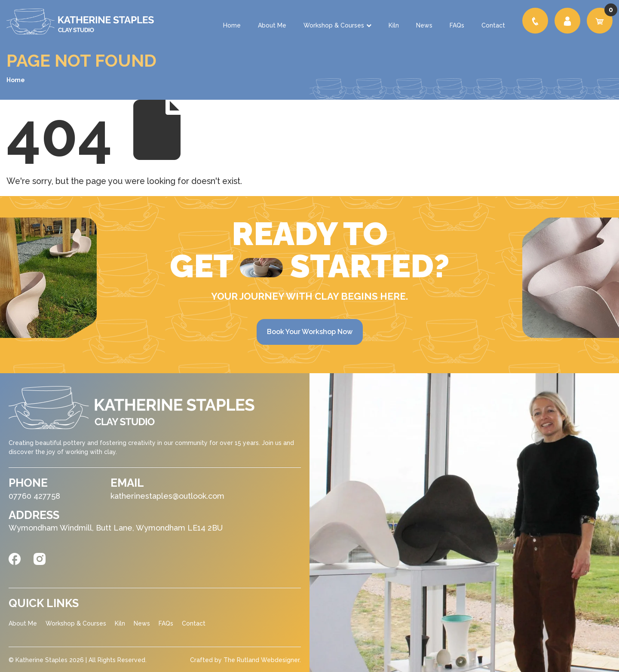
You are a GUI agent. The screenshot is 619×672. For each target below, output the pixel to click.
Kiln (394, 25)
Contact (493, 25)
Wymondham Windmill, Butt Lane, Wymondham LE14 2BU (116, 528)
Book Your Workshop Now (310, 332)
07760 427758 (34, 496)
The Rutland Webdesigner (262, 660)
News (424, 25)
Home (232, 25)
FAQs (457, 25)
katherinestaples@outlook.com (167, 496)
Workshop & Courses (337, 25)
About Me (272, 25)
